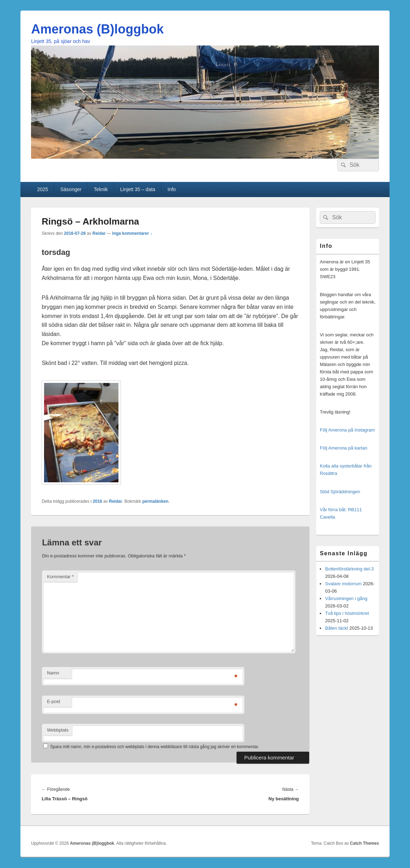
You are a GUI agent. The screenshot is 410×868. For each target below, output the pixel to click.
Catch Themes (365, 843)
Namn (53, 673)
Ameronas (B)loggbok (97, 29)
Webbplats (58, 730)
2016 (97, 501)
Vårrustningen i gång (346, 598)
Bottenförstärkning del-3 (349, 569)
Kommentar (60, 577)
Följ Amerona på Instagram (347, 430)
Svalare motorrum (343, 584)
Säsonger (71, 189)
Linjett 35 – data (138, 189)
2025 (42, 189)
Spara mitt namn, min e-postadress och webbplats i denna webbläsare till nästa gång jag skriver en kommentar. (155, 747)
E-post (54, 701)
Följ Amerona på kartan (343, 448)
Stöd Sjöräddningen (340, 492)
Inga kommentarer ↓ (132, 233)
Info (172, 189)
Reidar (99, 233)
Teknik (101, 189)
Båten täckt (336, 628)
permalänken (155, 501)
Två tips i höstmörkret (347, 613)
